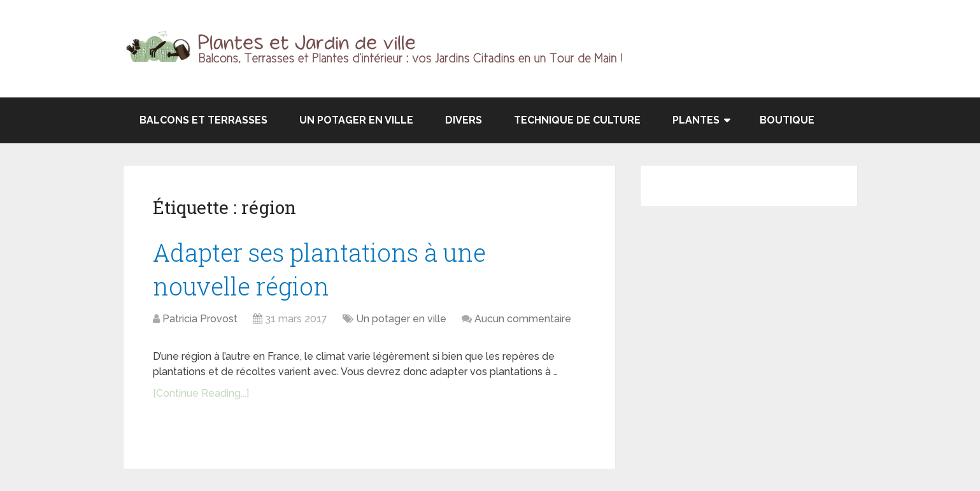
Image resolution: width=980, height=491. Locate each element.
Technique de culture (577, 120)
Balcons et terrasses (203, 120)
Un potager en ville (356, 120)
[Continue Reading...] (201, 393)
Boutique (787, 120)
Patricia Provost (200, 319)
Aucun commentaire (523, 319)
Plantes (696, 120)
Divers (464, 120)
